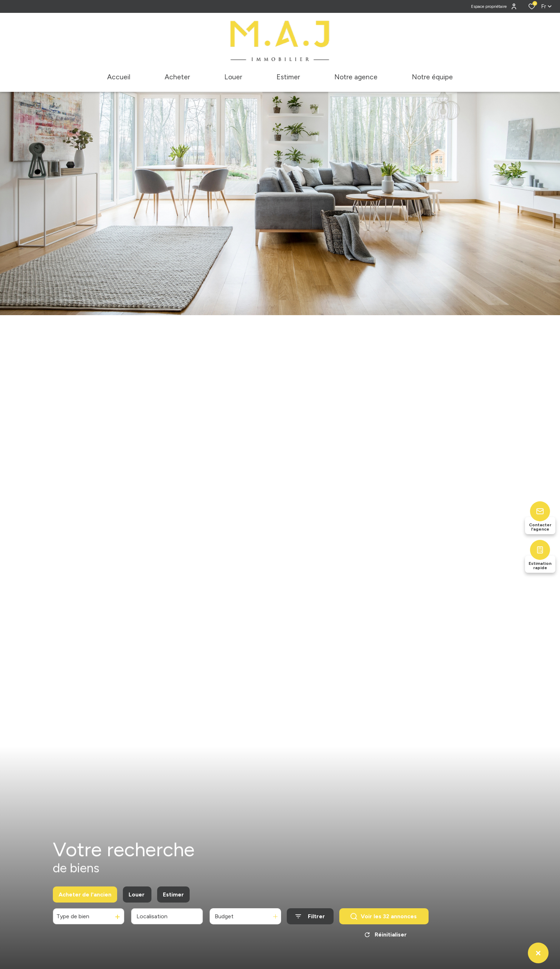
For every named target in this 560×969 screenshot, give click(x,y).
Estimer (173, 897)
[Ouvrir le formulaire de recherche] (310, 919)
